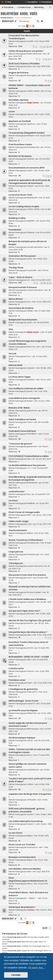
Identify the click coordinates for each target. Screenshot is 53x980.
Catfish (30, 784)
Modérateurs (26, 18)
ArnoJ (29, 755)
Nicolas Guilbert (34, 592)
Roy (29, 494)
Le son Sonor (15, 833)
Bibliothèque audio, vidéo (19, 14)
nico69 (30, 41)
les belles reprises (19, 100)
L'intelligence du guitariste (23, 689)
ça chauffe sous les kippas (23, 710)
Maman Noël (15, 365)
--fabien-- (32, 898)
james (30, 391)
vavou (30, 740)
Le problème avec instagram (24, 398)
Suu (29, 302)
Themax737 (32, 692)
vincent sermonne (35, 247)
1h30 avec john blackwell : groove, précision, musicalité (27, 810)
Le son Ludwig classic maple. (24, 206)
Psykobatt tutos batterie (22, 431)
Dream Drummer (34, 54)
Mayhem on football (20, 121)
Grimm (30, 623)
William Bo (32, 713)
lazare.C (31, 814)
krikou (29, 884)
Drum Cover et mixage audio (24, 512)
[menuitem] (8, 2)
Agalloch (31, 124)
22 (50, 283)
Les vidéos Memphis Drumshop (26, 821)
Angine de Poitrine (19, 73)
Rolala (30, 401)
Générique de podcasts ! (22, 907)
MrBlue (30, 533)
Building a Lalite (17, 218)
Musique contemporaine (22, 857)
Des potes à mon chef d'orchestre (27, 575)
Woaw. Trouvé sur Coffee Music (26, 540)
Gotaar (30, 186)
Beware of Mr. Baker (19, 408)
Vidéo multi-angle (19, 521)
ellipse (30, 836)
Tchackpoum (16, 563)
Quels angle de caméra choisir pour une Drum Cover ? (28, 725)
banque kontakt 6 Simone (23, 287)
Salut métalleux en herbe (22, 419)
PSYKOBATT (32, 434)
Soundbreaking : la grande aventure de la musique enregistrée (30, 478)
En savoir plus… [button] (37, 968)
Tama (30, 422)
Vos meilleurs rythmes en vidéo (26, 388)
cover (12, 112)
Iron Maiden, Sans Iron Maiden (25, 869)
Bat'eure (30, 136)
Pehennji (31, 232)
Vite (11, 329)
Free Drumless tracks (20, 144)
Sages (17, 18)
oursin (30, 170)
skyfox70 (31, 704)
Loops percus (16, 552)
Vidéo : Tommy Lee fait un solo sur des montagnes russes (29, 751)
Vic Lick (13, 354)
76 (50, 47)
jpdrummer (32, 411)
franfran (31, 159)
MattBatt (31, 503)
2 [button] (30, 26)
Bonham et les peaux (20, 156)
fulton (29, 683)
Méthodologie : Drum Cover (24, 701)
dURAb (30, 311)
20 (45, 283)
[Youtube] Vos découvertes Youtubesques (24, 37)
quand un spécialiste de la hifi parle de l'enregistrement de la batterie (29, 182)
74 (44, 47)
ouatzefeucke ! (17, 491)
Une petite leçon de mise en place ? (28, 632)
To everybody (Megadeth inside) (27, 133)
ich (28, 280)
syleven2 (31, 368)
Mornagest (32, 75)
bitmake (31, 614)
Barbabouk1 (32, 198)
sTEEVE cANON (33, 91)
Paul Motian (15, 230)
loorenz (31, 910)
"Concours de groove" (21, 444)
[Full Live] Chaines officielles (24, 64)
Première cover (17, 680)
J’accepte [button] (16, 975)
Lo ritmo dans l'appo (20, 377)
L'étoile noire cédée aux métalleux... (28, 599)
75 (47, 47)
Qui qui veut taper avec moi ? (24, 611)
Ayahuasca (32, 847)
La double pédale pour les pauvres (27, 465)
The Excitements (18, 530)
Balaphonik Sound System (23, 320)
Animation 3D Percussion (22, 256)
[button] (33, 26)
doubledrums (33, 770)
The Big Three (16, 268)
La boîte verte (16, 668)
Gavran (30, 671)
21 (48, 283)
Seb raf (30, 114)
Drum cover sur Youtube (22, 844)
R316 (29, 515)
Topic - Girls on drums (20, 277)
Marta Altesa (16, 299)
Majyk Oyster (33, 103)
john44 (30, 648)
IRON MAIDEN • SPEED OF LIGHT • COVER (29, 657)
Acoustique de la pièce (21, 308)
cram (29, 524)
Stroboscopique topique (22, 738)
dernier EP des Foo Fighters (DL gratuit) (30, 620)
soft (29, 468)
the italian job (33, 147)
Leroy (29, 66)
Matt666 (31, 221)
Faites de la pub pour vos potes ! (26, 51)
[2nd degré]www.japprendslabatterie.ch (28, 879)
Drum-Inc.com (33, 347)
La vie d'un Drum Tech (20, 195)
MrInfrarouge (33, 729)
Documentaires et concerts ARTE (27, 168)
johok (29, 259)
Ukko (29, 459)
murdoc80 (32, 270)
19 (42, 283)
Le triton (13, 501)
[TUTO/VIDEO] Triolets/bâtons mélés (29, 456)
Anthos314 (31, 800)
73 (41, 47)
